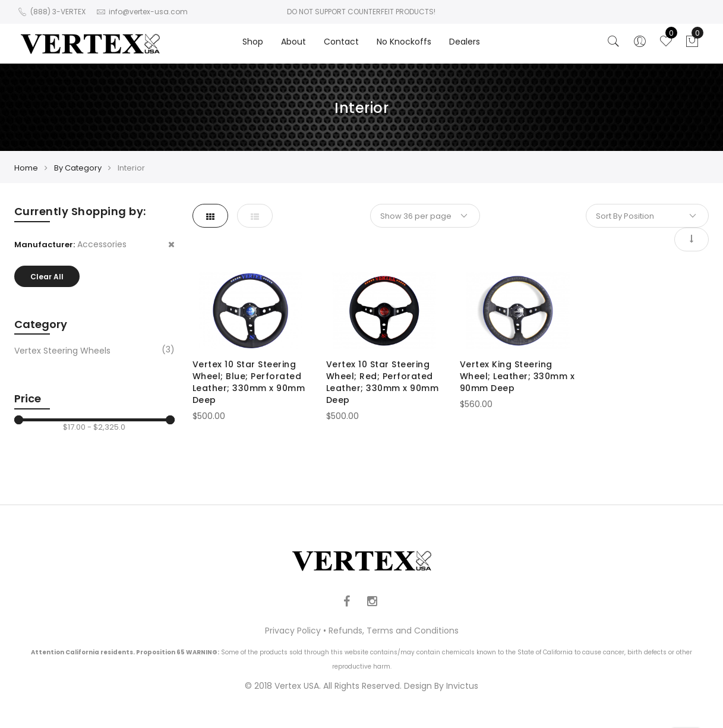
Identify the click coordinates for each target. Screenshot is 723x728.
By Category (78, 168)
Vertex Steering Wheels (62, 351)
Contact (341, 42)
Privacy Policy (293, 631)
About (293, 42)
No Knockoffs (404, 42)
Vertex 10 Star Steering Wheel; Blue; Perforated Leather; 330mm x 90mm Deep (249, 382)
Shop (253, 42)
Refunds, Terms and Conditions (394, 631)
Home (26, 168)
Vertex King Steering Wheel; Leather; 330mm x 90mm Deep (517, 376)
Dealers (465, 42)
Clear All (47, 277)
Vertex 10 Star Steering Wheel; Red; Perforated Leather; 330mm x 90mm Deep (383, 382)
